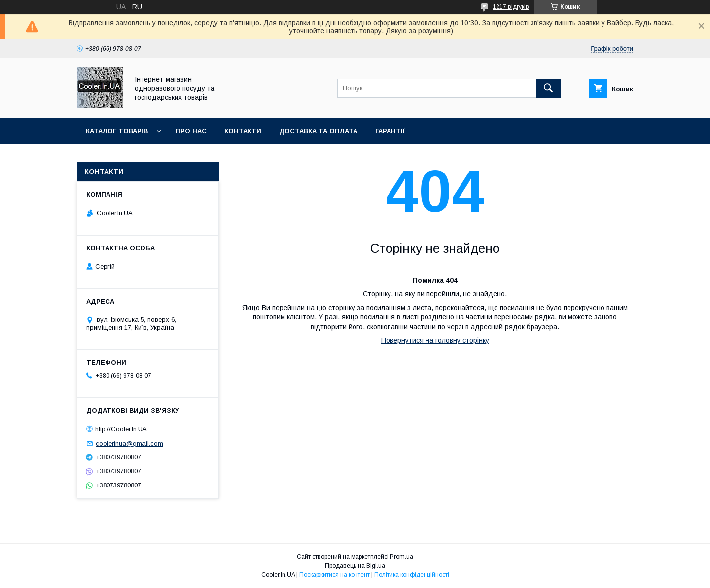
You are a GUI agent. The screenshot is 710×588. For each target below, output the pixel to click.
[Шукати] (548, 88)
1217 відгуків (511, 7)
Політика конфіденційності (412, 575)
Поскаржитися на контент (335, 575)
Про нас (191, 131)
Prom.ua (402, 557)
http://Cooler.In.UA (121, 429)
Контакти (243, 131)
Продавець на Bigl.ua (355, 566)
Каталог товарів (117, 131)
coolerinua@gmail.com (129, 443)
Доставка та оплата (318, 131)
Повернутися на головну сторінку (435, 340)
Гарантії (390, 131)
